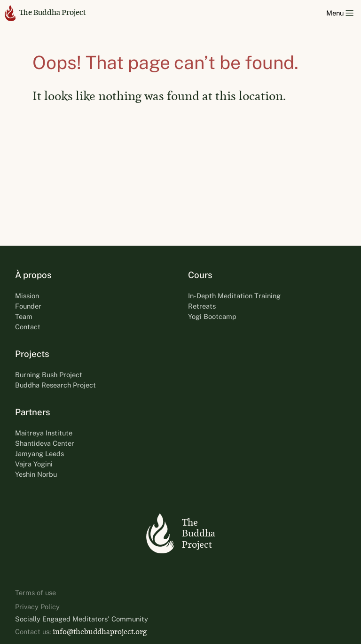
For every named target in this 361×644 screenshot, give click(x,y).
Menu (340, 13)
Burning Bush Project (49, 375)
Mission (27, 296)
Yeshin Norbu (36, 474)
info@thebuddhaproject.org (100, 632)
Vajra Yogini (34, 464)
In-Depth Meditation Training (234, 296)
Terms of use (35, 593)
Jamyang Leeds (39, 454)
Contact (28, 327)
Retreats (202, 306)
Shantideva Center (45, 443)
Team (24, 316)
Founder (28, 306)
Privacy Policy (37, 607)
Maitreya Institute (44, 433)
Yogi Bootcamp (212, 316)
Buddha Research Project (55, 385)
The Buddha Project (45, 13)
